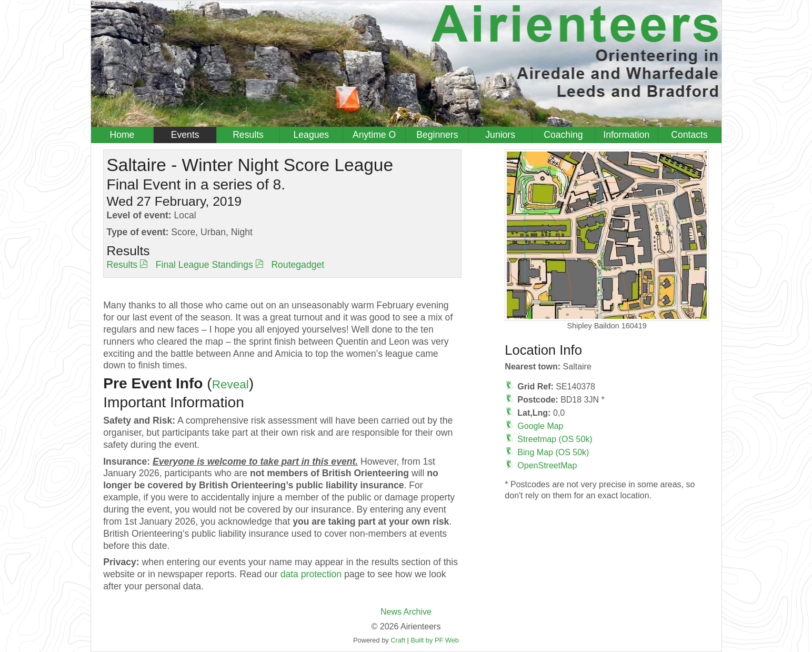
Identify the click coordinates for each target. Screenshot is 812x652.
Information (626, 135)
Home (122, 135)
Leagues (312, 135)
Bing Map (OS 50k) (553, 452)
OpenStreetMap (547, 465)
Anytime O (374, 135)
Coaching (563, 135)
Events (185, 135)
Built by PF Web (435, 640)
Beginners (437, 135)
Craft (398, 640)
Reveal (230, 384)
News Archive (406, 612)
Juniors (500, 135)
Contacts (689, 135)
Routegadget (298, 265)
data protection (311, 574)
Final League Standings (204, 265)
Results (248, 135)
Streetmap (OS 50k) (555, 439)
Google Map (540, 426)
